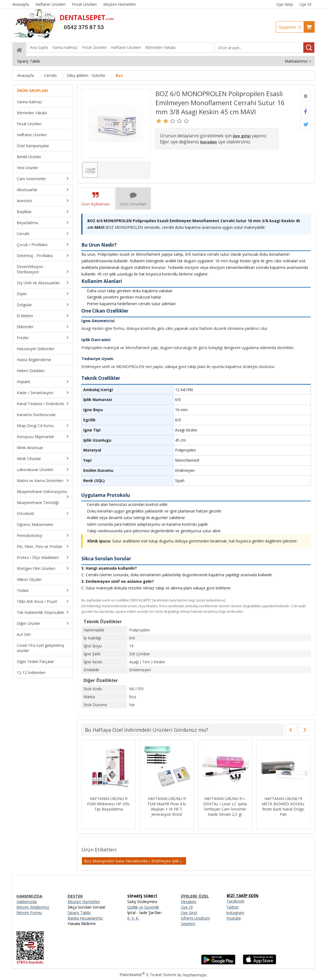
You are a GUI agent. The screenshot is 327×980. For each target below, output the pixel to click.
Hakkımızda (27, 902)
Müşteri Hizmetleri (84, 902)
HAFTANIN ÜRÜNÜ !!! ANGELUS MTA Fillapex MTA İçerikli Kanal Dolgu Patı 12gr (85, 806)
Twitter (232, 907)
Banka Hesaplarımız (85, 918)
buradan (209, 142)
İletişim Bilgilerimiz (33, 907)
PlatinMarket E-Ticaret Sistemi (148, 975)
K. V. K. (133, 918)
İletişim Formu (29, 913)
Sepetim (291, 27)
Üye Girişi (285, 4)
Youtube (234, 918)
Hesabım (189, 902)
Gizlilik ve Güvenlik (143, 907)
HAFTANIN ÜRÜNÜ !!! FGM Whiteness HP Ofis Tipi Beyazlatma (202, 804)
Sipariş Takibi (79, 913)
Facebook (235, 901)
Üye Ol (305, 4)
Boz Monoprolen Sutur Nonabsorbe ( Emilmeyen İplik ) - (134, 861)
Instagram (235, 913)
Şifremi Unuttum (195, 918)
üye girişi (242, 136)
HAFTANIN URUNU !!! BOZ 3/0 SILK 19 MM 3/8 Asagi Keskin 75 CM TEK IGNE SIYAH (143, 806)
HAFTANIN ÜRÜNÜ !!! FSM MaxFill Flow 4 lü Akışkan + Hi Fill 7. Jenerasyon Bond (260, 806)
